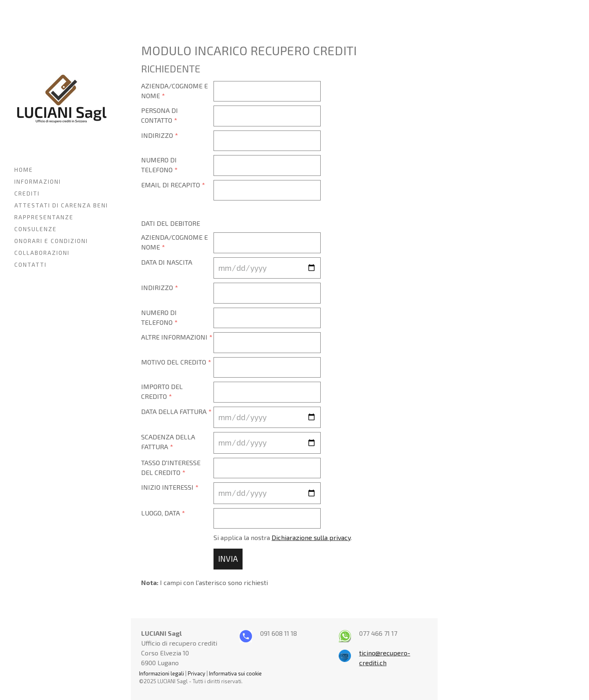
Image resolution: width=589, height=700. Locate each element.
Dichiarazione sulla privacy (311, 537)
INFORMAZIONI (38, 181)
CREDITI (27, 193)
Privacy (197, 673)
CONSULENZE (36, 229)
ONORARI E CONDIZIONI (51, 241)
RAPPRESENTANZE (44, 217)
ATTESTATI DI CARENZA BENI (61, 205)
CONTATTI (30, 264)
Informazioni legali (162, 673)
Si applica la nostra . (283, 537)
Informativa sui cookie (235, 673)
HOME (24, 170)
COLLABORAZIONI (42, 253)
